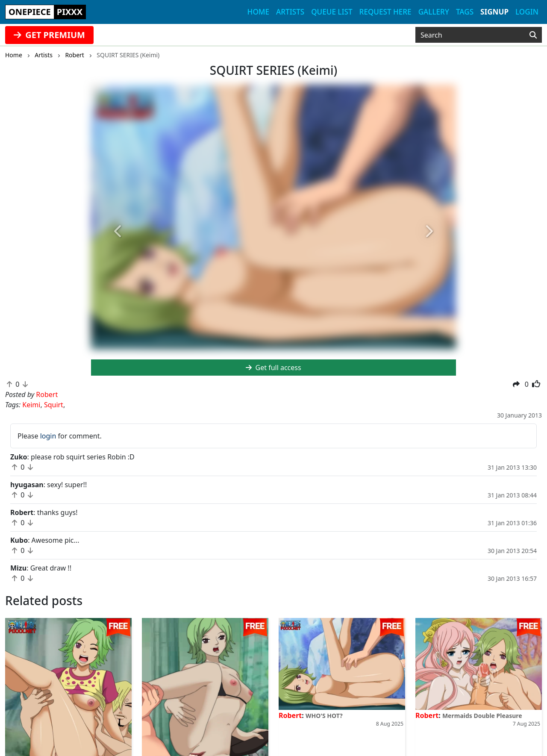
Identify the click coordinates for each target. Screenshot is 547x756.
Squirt (54, 405)
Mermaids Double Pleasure (482, 716)
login (48, 436)
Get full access (273, 368)
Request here (385, 12)
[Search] (533, 35)
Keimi (31, 405)
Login (527, 12)
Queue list (332, 12)
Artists (290, 12)
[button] (118, 232)
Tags (465, 12)
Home (258, 12)
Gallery (434, 12)
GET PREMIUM (49, 35)
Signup (494, 12)
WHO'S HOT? (324, 716)
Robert (290, 715)
